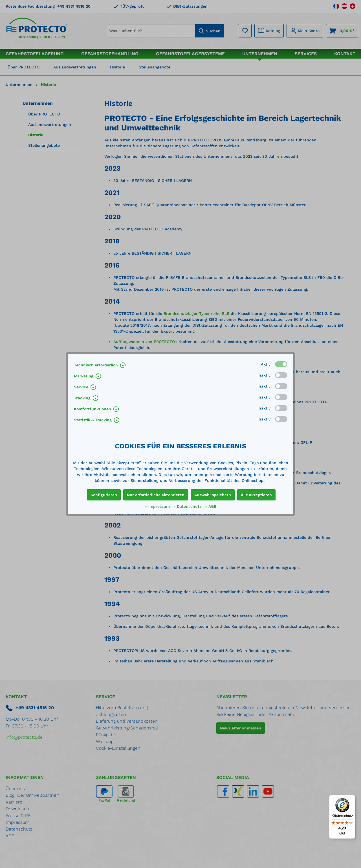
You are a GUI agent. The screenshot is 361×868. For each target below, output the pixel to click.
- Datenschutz (188, 506)
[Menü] (352, 798)
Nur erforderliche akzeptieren (156, 495)
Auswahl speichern (213, 495)
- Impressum (158, 506)
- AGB (211, 506)
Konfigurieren (104, 495)
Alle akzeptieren (256, 495)
